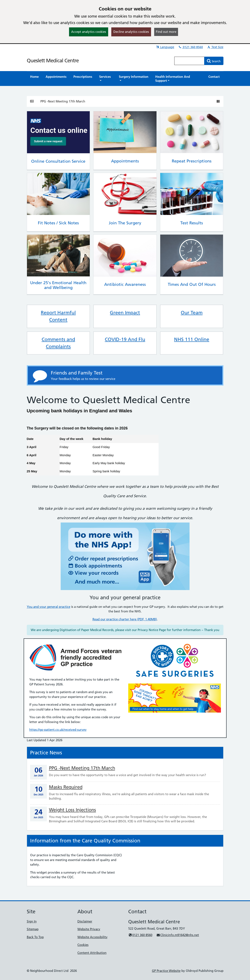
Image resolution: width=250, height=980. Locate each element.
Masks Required (66, 787)
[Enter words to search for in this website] (189, 61)
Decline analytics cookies (131, 32)
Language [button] (165, 47)
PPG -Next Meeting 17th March (63, 101)
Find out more (166, 32)
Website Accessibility (92, 937)
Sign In (32, 921)
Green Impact (125, 313)
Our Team (192, 313)
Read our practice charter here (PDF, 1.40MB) (125, 619)
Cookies (83, 945)
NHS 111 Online (192, 339)
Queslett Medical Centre (53, 61)
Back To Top (35, 937)
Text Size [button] (215, 47)
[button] (106, 79)
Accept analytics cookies (89, 32)
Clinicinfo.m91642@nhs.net (178, 935)
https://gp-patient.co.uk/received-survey (58, 730)
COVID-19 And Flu (125, 339)
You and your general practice (49, 607)
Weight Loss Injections (72, 810)
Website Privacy (89, 929)
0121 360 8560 (191, 47)
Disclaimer (85, 921)
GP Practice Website (166, 971)
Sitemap (33, 929)
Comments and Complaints (58, 343)
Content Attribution (92, 953)
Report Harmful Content (58, 316)
